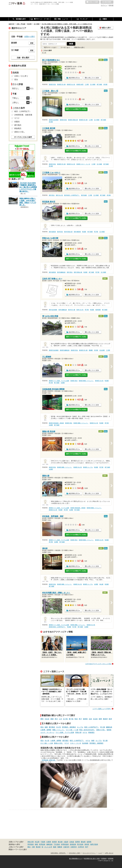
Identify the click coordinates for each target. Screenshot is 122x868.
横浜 (29, 847)
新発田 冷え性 (71, 84)
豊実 (42, 719)
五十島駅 (93, 84)
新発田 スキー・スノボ (83, 164)
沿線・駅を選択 (23, 58)
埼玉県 (37, 842)
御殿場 (60, 847)
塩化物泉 (85, 743)
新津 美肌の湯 (68, 232)
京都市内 (74, 847)
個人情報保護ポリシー (76, 859)
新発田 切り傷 (61, 84)
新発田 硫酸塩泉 (65, 350)
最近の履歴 (107, 2)
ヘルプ (100, 853)
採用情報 (111, 859)
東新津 (105, 719)
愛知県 (83, 842)
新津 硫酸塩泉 (61, 272)
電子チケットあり (50, 47)
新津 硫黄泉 (52, 232)
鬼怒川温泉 (94, 844)
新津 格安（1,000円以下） (72, 195)
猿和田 (85, 719)
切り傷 (102, 727)
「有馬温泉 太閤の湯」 (48, 760)
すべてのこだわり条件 (23, 137)
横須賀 (38, 847)
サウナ (67, 743)
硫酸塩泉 (109, 727)
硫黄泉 (109, 730)
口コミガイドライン (89, 853)
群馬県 (54, 842)
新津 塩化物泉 (53, 310)
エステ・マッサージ (47, 732)
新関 (100, 719)
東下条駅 (99, 84)
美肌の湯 (78, 732)
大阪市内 (66, 847)
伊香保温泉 (65, 844)
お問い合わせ (109, 853)
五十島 (65, 719)
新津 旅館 (84, 195)
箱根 (36, 844)
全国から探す (30, 36)
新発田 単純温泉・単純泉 (56, 423)
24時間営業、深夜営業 (23, 115)
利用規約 (104, 859)
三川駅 (87, 84)
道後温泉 (73, 844)
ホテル (85, 732)
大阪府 (66, 842)
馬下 (80, 719)
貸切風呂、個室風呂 (69, 727)
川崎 (33, 847)
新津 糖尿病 (77, 232)
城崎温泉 (49, 844)
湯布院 (87, 844)
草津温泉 (31, 844)
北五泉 (95, 719)
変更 (32, 43)
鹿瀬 (52, 719)
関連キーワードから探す (18, 850)
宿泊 (42, 727)
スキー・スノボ (76, 743)
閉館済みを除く (80, 47)
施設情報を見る (74, 78)
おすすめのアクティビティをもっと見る (98, 664)
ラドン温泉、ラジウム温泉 (65, 732)
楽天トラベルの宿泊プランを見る (76, 109)
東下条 (71, 719)
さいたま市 (48, 847)
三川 (60, 719)
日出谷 (47, 719)
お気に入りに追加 (93, 78)
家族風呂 (91, 732)
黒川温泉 (80, 844)
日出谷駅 (102, 350)
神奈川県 (31, 842)
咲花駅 (84, 232)
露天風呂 (52, 727)
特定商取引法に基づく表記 (92, 859)
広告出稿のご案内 (75, 853)
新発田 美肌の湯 (73, 120)
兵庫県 (49, 842)
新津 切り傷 (72, 310)
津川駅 (105, 84)
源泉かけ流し (101, 730)
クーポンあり (65, 47)
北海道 (72, 842)
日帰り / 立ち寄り (21, 76)
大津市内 (81, 847)
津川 (56, 719)
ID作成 (111, 5)
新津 (110, 719)
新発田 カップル (88, 467)
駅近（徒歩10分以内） (87, 730)
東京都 (60, 842)
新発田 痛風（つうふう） (86, 381)
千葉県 (43, 842)
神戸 (87, 847)
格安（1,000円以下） (92, 727)
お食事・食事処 (46, 730)
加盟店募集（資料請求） (59, 853)
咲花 (76, 719)
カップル (80, 727)
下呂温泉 (57, 844)
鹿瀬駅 (91, 350)
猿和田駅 (98, 310)
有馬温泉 (42, 844)
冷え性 (59, 727)
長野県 (77, 842)
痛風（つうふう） (59, 730)
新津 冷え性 (59, 195)
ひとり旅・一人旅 (72, 730)
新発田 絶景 (80, 84)
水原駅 (63, 383)
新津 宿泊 (52, 195)
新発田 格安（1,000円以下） (57, 627)
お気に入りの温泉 (92, 2)
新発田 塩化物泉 (54, 120)
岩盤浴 (17, 122)
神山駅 (101, 584)
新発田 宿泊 (52, 84)
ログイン (104, 5)
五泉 (90, 719)
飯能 (55, 847)
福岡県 (89, 842)
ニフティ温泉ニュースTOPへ (102, 709)
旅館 (46, 727)
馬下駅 (96, 232)
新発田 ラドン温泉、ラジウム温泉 (59, 381)
